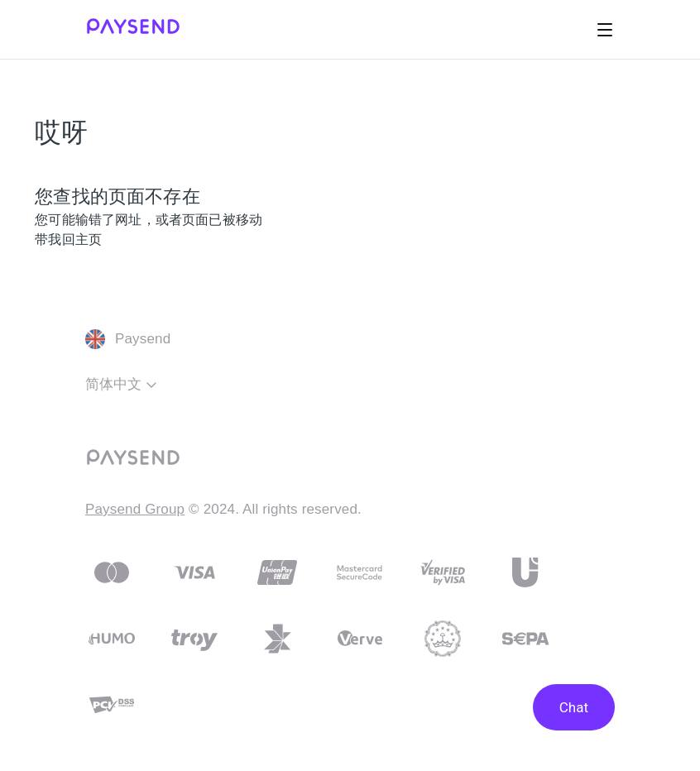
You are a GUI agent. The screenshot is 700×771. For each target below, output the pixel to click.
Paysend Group (135, 509)
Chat (574, 707)
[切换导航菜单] (605, 30)
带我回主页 (68, 239)
